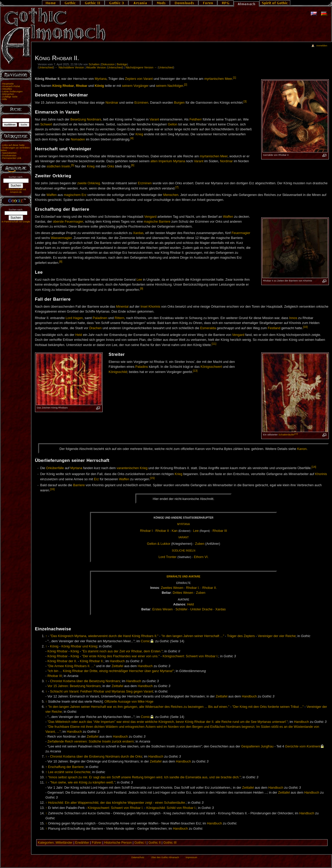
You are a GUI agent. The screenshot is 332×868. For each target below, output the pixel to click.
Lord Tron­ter (168, 557)
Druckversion (9, 156)
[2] (186, 84)
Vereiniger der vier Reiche (277, 636)
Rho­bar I (146, 531)
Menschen (171, 195)
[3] (245, 101)
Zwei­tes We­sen (172, 588)
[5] (73, 165)
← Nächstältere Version (69, 67)
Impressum (191, 857)
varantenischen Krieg (132, 468)
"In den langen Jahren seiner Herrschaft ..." (193, 636)
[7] (177, 187)
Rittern (119, 318)
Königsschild (118, 372)
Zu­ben (200, 544)
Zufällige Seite (10, 97)
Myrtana (101, 79)
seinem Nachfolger (170, 86)
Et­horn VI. (201, 557)
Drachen (95, 328)
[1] (235, 77)
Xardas (138, 233)
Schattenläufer (286, 435)
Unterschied (46, 67)
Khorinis (321, 474)
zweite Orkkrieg (89, 183)
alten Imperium (161, 161)
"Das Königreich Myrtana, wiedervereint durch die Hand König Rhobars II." (104, 636)
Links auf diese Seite (13, 145)
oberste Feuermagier (68, 222)
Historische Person (118, 843)
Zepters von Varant (139, 79)
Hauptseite (8, 84)
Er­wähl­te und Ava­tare (183, 577)
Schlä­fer (182, 609)
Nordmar (112, 103)
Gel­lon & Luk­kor (159, 544)
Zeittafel (117, 666)
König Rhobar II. (92, 661)
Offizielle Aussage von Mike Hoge (129, 702)
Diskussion (108, 64)
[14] (314, 467)
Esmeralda (208, 328)
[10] (305, 327)
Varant (154, 119)
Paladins (142, 367)
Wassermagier (61, 238)
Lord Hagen (74, 318)
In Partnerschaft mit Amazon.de (16, 191)
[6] (133, 165)
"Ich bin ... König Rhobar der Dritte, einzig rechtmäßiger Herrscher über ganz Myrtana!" (111, 671)
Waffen (52, 195)
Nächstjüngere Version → (141, 67)
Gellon (172, 124)
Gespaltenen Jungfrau (257, 746)
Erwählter (82, 843)
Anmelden (322, 46)
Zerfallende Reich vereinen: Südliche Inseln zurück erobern (91, 742)
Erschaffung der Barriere (66, 767)
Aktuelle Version (96, 67)
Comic (145, 641)
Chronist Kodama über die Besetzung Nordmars (85, 681)
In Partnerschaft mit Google (16, 222)
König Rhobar (63, 86)
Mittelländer (64, 843)
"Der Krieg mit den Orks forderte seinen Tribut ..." (268, 707)
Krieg (139, 134)
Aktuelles (7, 89)
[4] (132, 138)
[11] (214, 344)
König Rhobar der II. (62, 661)
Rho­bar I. (193, 588)
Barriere (79, 485)
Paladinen (100, 318)
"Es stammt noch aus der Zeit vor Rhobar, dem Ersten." (122, 651)
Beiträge (122, 64)
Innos (293, 318)
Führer (97, 843)
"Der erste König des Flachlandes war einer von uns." (121, 656)
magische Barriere (157, 222)
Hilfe (5, 99)
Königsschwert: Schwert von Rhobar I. (190, 656)
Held (79, 335)
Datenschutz (138, 857)
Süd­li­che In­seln (184, 551)
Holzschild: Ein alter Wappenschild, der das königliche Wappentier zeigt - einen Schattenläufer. (117, 803)
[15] (152, 478)
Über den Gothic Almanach (165, 857)
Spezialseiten (9, 153)
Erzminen (141, 103)
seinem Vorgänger (135, 86)
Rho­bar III (220, 531)
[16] (52, 489)
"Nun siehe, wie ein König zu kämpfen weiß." (83, 782)
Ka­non (302, 449)
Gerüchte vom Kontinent (303, 746)
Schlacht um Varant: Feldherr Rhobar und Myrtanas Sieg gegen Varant (101, 691)
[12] (296, 434)
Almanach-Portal (11, 86)
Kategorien (46, 843)
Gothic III (170, 843)
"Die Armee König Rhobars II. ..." (71, 666)
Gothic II (155, 843)
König (99, 86)
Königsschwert (211, 367)
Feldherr (196, 119)
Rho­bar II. (210, 588)
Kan (175, 531)
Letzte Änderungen (12, 91)
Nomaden (78, 139)
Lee (139, 280)
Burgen (179, 103)
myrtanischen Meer (218, 79)
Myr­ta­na (184, 524)
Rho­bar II (162, 531)
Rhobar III (55, 676)
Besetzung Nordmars (86, 119)
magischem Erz (75, 195)
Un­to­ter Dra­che (201, 609)
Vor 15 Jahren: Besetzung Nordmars (74, 686)
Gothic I (140, 843)
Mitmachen (8, 94)
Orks (111, 166)
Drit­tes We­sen (183, 593)
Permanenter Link (12, 158)
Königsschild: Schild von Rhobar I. (171, 808)
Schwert (46, 124)
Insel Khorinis (150, 307)
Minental (122, 307)
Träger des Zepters (241, 636)
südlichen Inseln (58, 166)
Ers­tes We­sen (163, 609)
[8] (61, 262)
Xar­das (221, 609)
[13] (195, 371)
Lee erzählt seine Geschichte (69, 772)
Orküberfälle (55, 468)
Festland (274, 328)
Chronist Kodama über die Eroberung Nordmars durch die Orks (96, 757)
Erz (96, 479)
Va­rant (183, 537)
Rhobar (82, 86)
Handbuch (117, 661)
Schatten (94, 64)
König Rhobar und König (79, 646)
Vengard (150, 217)
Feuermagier (241, 233)
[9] (142, 288)
